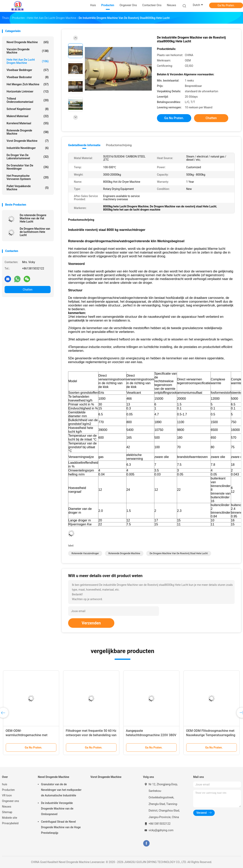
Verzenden (91, 623)
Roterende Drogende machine (28, 132)
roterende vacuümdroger (85, 553)
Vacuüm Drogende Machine (28, 51)
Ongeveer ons (10, 801)
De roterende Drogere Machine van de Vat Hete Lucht (33, 218)
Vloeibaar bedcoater (28, 77)
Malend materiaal (28, 116)
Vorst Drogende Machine (28, 141)
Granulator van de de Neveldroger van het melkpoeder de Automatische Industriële (61, 790)
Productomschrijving (119, 145)
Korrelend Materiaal (28, 123)
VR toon (7, 795)
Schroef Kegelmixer (28, 109)
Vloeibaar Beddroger (28, 70)
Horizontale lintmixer (28, 91)
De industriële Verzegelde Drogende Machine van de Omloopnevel (57, 809)
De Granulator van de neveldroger (28, 167)
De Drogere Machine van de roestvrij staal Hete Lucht (179, 553)
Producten (8, 790)
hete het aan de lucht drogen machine (28, 61)
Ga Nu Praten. (226, 5)
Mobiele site (10, 818)
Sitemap (7, 812)
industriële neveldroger (28, 148)
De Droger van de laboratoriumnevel (28, 157)
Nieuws (7, 807)
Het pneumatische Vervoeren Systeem (28, 177)
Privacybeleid (10, 823)
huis (5, 784)
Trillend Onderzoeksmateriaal (28, 100)
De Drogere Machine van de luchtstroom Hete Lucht (35, 232)
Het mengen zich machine (28, 84)
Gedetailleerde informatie (84, 145)
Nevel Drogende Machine (28, 42)
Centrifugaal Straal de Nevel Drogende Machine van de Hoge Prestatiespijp (61, 827)
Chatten (28, 290)
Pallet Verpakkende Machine (28, 188)
